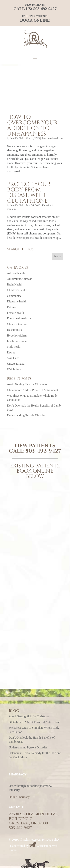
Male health (14, 347)
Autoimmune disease (20, 279)
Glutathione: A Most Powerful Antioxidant (33, 390)
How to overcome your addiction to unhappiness (32, 126)
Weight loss (14, 369)
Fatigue (12, 307)
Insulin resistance (18, 341)
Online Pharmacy (19, 797)
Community (14, 296)
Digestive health (17, 301)
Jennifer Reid (17, 138)
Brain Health (15, 284)
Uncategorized (16, 364)
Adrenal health (16, 273)
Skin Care (13, 358)
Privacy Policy (51, 840)
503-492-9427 (45, 9)
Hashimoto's (14, 330)
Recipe (11, 352)
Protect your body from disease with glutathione (29, 193)
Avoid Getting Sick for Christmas (27, 384)
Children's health (17, 290)
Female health (15, 313)
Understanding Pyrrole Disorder (26, 415)
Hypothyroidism (17, 335)
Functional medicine (52, 138)
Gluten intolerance (18, 324)
